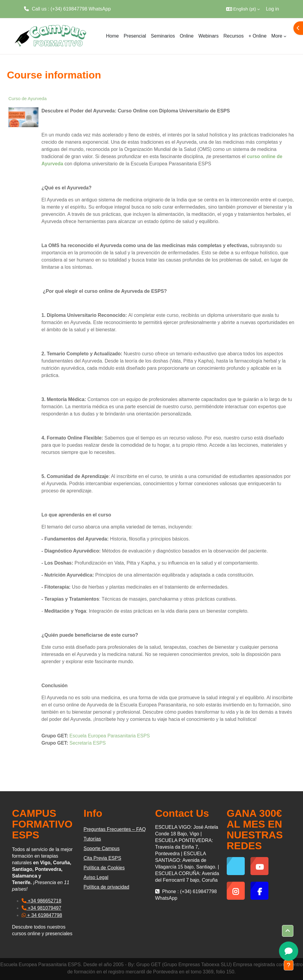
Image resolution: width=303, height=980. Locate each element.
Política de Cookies (104, 868)
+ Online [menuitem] (258, 36)
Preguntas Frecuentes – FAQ (115, 829)
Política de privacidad (106, 887)
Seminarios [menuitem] (163, 36)
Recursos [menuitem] (234, 36)
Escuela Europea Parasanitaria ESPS (110, 736)
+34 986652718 (41, 901)
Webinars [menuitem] (209, 36)
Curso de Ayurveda (27, 98)
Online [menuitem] (186, 36)
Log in (272, 9)
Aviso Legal (96, 877)
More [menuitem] (277, 36)
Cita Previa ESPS (102, 858)
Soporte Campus (102, 848)
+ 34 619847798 (42, 915)
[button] (243, 9)
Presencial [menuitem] (135, 36)
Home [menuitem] (112, 36)
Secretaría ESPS (88, 743)
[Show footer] (289, 965)
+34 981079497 (41, 908)
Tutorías (92, 839)
